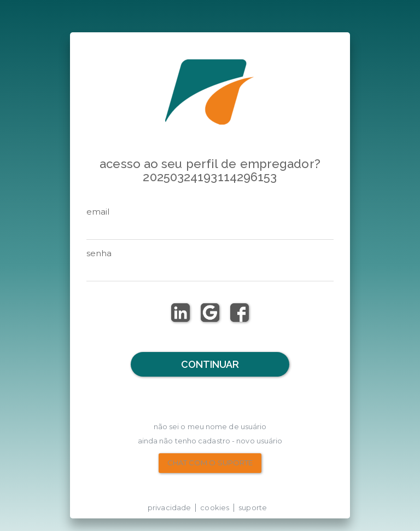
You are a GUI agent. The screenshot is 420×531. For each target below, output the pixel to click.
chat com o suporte (210, 463)
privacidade (169, 507)
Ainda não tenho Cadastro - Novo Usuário (210, 441)
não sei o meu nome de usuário (210, 426)
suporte (253, 507)
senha (99, 253)
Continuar (210, 364)
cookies (215, 507)
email (98, 212)
